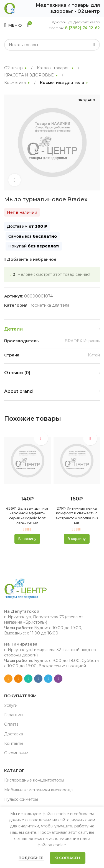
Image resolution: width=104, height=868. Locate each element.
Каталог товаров (54, 68)
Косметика (16, 83)
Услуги (11, 705)
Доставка (14, 734)
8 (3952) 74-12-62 (82, 28)
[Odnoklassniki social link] (18, 679)
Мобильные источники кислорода (38, 790)
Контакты (14, 743)
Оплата (11, 724)
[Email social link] (8, 679)
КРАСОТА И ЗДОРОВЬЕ (29, 75)
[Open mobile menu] (13, 25)
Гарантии (13, 715)
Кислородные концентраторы (34, 780)
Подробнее (31, 858)
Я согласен (68, 858)
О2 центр (14, 68)
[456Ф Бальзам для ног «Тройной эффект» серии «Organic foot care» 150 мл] (27, 461)
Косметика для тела (63, 83)
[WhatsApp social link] (28, 679)
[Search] (52, 45)
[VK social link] (38, 679)
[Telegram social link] (48, 679)
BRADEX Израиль (82, 341)
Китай (94, 355)
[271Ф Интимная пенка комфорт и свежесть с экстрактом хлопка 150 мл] (77, 461)
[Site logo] (10, 8)
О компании (16, 753)
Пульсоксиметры (21, 799)
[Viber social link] (58, 679)
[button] (27, 539)
